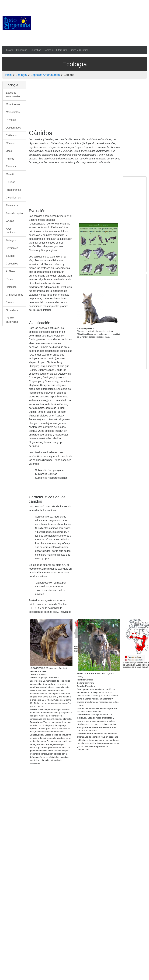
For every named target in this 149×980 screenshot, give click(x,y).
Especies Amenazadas (45, 75)
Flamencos (12, 205)
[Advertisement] (83, 22)
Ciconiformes (13, 198)
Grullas (10, 221)
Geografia (22, 50)
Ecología (49, 50)
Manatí (10, 174)
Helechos (11, 287)
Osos (9, 151)
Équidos (10, 182)
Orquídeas (12, 310)
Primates (11, 120)
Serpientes (12, 248)
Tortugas (11, 240)
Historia (9, 50)
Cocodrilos (12, 264)
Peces (9, 279)
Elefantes (11, 167)
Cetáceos (11, 135)
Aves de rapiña (14, 213)
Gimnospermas (14, 295)
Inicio (8, 75)
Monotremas (13, 104)
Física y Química (79, 50)
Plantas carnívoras (12, 320)
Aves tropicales (11, 231)
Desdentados (13, 128)
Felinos (10, 159)
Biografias (36, 50)
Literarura (62, 50)
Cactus (10, 302)
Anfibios (10, 271)
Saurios (10, 256)
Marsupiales (13, 112)
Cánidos (11, 143)
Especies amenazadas (13, 95)
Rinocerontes (13, 190)
